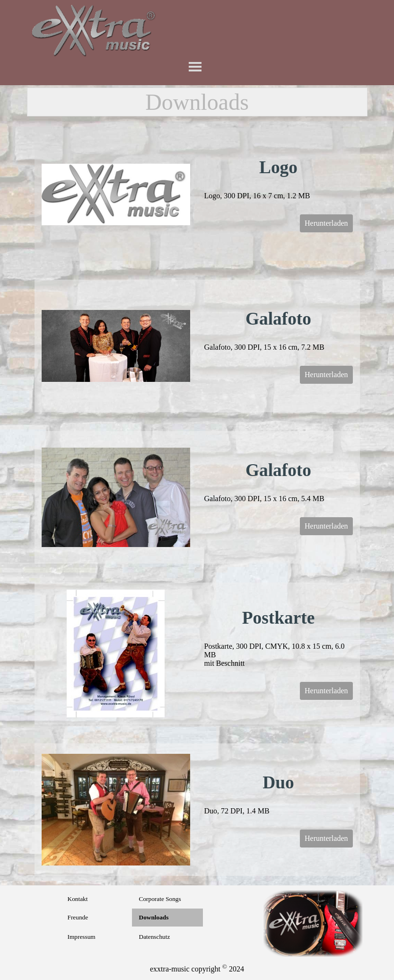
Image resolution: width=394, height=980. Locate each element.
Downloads (154, 917)
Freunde (78, 917)
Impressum (82, 937)
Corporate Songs (160, 899)
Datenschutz (155, 937)
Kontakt (78, 899)
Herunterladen (326, 223)
